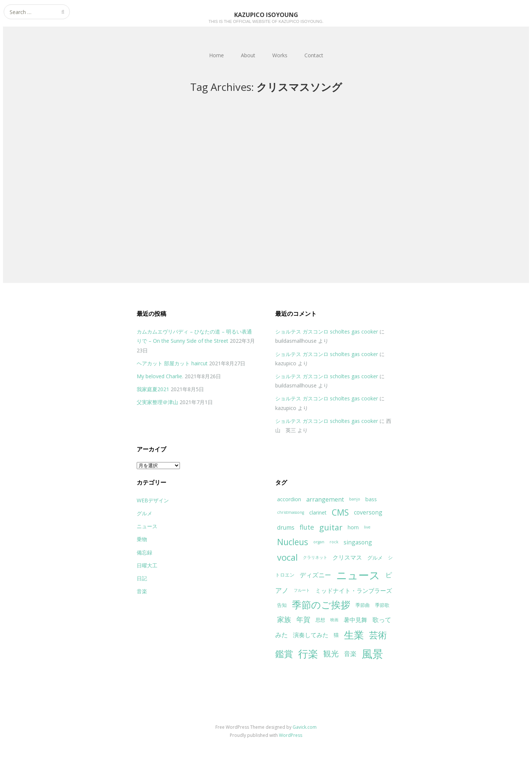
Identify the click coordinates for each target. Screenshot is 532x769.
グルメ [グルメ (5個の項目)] (375, 558)
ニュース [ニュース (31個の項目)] (358, 575)
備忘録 (144, 552)
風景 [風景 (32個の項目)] (372, 654)
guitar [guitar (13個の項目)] (331, 527)
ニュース (147, 526)
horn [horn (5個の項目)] (353, 527)
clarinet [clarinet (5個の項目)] (318, 512)
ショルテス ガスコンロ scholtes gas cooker (327, 331)
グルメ (144, 513)
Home (216, 55)
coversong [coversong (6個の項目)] (368, 512)
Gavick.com (305, 727)
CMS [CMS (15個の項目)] (340, 512)
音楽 (142, 591)
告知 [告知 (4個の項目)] (282, 605)
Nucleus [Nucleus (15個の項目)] (293, 542)
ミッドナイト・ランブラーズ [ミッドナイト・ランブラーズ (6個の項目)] (354, 591)
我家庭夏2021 (153, 389)
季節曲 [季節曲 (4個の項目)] (363, 605)
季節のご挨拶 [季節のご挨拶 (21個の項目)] (321, 605)
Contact (314, 55)
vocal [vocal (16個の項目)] (287, 557)
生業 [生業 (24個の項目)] (354, 635)
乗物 (142, 539)
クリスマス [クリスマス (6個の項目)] (347, 557)
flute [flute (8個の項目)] (307, 527)
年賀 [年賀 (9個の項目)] (303, 619)
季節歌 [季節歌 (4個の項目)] (382, 605)
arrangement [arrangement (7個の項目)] (325, 499)
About (248, 55)
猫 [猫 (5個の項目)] (336, 635)
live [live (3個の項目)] (367, 527)
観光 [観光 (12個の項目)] (331, 653)
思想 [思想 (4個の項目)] (320, 620)
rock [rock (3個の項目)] (334, 542)
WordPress (291, 735)
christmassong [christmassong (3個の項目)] (291, 512)
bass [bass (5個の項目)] (371, 499)
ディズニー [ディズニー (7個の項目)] (315, 575)
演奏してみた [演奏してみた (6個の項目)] (311, 635)
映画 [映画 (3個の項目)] (334, 620)
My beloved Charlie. (160, 376)
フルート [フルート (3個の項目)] (302, 590)
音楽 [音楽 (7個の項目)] (350, 654)
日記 (142, 578)
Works (280, 55)
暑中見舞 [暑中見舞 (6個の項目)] (355, 620)
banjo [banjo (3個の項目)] (355, 499)
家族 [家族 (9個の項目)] (284, 619)
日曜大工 (147, 565)
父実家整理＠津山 (157, 402)
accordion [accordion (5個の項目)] (289, 499)
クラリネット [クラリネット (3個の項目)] (315, 557)
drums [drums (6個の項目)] (286, 527)
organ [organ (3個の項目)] (319, 542)
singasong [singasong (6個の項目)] (358, 542)
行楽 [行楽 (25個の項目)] (308, 654)
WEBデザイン (153, 500)
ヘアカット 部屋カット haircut (172, 363)
